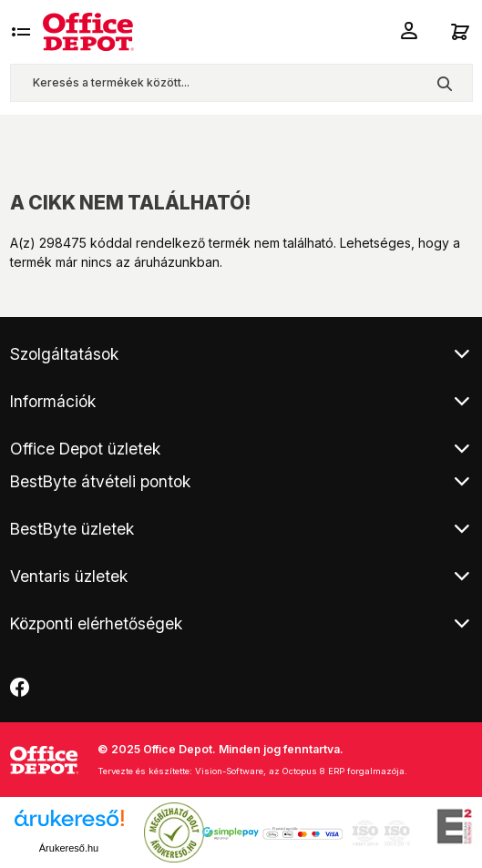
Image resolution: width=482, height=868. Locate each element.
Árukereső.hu (69, 848)
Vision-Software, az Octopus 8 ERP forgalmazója (300, 771)
